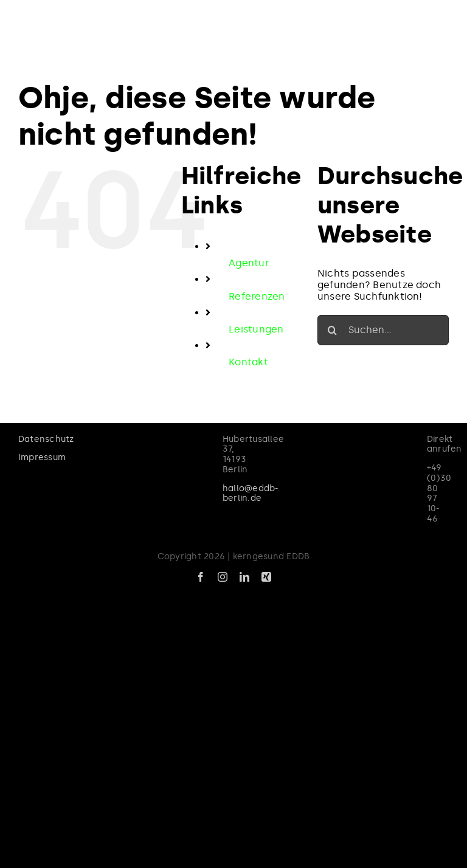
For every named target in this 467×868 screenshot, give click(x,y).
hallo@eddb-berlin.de (251, 494)
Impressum (42, 457)
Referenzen (257, 296)
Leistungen (256, 329)
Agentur (249, 263)
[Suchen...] (383, 330)
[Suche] (333, 330)
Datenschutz (46, 439)
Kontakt (248, 362)
